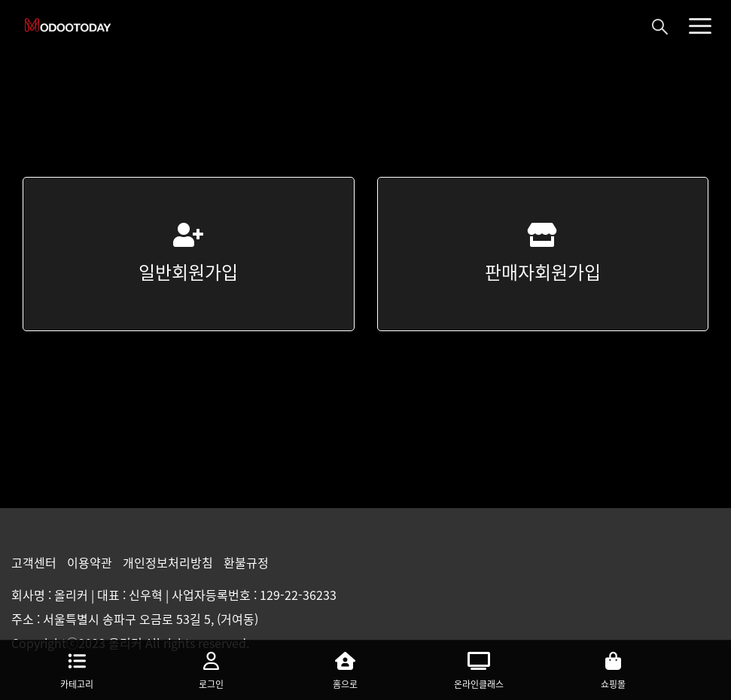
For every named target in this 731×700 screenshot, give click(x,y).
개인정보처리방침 (169, 562)
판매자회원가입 (543, 254)
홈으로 (345, 669)
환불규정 (246, 562)
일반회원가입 (188, 254)
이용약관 (91, 562)
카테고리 (77, 669)
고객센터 (35, 562)
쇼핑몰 (613, 669)
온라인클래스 (479, 669)
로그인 (211, 669)
